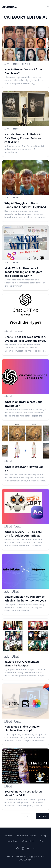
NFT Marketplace (26, 836)
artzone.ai (10, 6)
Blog (43, 836)
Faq (42, 841)
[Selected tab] (26, 816)
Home (8, 836)
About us (12, 841)
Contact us (28, 841)
